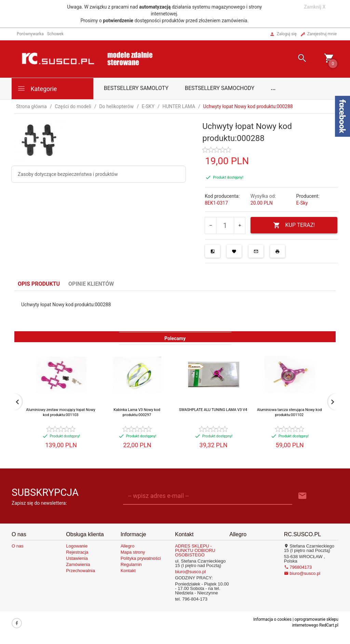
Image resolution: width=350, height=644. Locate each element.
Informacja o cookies (272, 619)
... (273, 88)
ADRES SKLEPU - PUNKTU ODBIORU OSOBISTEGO (195, 550)
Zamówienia (78, 564)
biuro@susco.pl (190, 572)
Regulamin (131, 564)
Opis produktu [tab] (39, 284)
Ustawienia (77, 558)
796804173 (298, 567)
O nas (18, 546)
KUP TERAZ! (294, 225)
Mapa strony (133, 552)
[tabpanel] (175, 311)
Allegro (127, 546)
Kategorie (37, 88)
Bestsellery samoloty (136, 88)
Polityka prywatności (141, 558)
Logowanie (77, 546)
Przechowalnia (80, 571)
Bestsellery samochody (220, 88)
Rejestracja (77, 552)
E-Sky (302, 203)
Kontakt (128, 571)
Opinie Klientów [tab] (91, 284)
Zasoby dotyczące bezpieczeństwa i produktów (68, 174)
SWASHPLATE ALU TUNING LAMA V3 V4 (213, 410)
